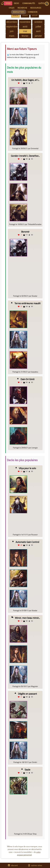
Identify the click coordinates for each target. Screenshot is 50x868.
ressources (36, 8)
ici (27, 57)
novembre (25, 22)
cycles (12, 8)
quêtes (41, 3)
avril (38, 31)
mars (12, 36)
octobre (38, 22)
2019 (35, 15)
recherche (22, 8)
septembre (12, 27)
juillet (38, 27)
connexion (33, 12)
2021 (15, 15)
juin (12, 31)
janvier (38, 36)
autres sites (37, 865)
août (25, 27)
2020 (25, 15)
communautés (29, 3)
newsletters (19, 12)
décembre (12, 22)
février (25, 36)
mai (25, 31)
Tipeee (8, 3)
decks (16, 3)
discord (14, 865)
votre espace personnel (29, 853)
